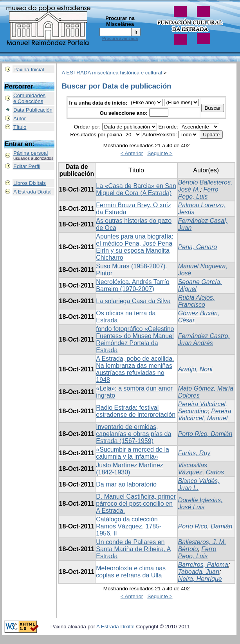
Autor (20, 118)
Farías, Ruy (194, 453)
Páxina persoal (31, 153)
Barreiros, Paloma (203, 565)
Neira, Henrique (200, 579)
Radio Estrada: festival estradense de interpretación (136, 411)
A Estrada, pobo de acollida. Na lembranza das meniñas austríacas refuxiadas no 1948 (135, 369)
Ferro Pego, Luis (198, 193)
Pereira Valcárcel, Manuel (205, 415)
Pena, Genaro (198, 247)
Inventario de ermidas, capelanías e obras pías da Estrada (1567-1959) (134, 434)
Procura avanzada (120, 38)
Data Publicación (33, 110)
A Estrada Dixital (32, 192)
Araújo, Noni (195, 369)
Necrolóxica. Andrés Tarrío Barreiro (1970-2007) (133, 285)
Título (20, 127)
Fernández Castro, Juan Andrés (204, 339)
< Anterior (132, 153)
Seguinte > (160, 153)
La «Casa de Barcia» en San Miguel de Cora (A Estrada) (136, 189)
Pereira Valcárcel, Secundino (203, 408)
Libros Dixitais (30, 183)
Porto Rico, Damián (205, 434)
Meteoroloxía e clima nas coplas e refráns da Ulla (131, 572)
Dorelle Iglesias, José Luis (200, 504)
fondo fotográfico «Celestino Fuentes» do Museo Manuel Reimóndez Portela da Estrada (135, 339)
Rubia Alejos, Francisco (197, 301)
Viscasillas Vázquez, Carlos (201, 469)
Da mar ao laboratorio (126, 484)
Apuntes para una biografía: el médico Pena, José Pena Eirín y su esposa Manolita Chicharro (134, 247)
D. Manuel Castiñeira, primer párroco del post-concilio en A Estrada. (136, 504)
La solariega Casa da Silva (133, 301)
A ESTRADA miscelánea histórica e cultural (112, 73)
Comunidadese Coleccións (29, 98)
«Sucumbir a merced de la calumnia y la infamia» (133, 453)
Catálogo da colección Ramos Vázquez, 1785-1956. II (129, 526)
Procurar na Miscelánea (120, 21)
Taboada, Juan (199, 572)
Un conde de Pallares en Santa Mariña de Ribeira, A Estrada (133, 549)
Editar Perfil (27, 166)
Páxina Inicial (29, 70)
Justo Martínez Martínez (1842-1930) (130, 469)
